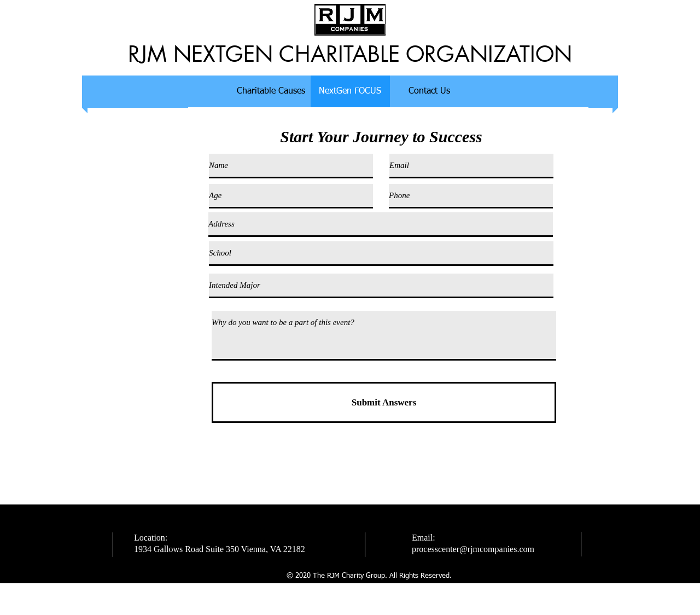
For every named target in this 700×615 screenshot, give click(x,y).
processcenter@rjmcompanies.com (473, 549)
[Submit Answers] (384, 402)
